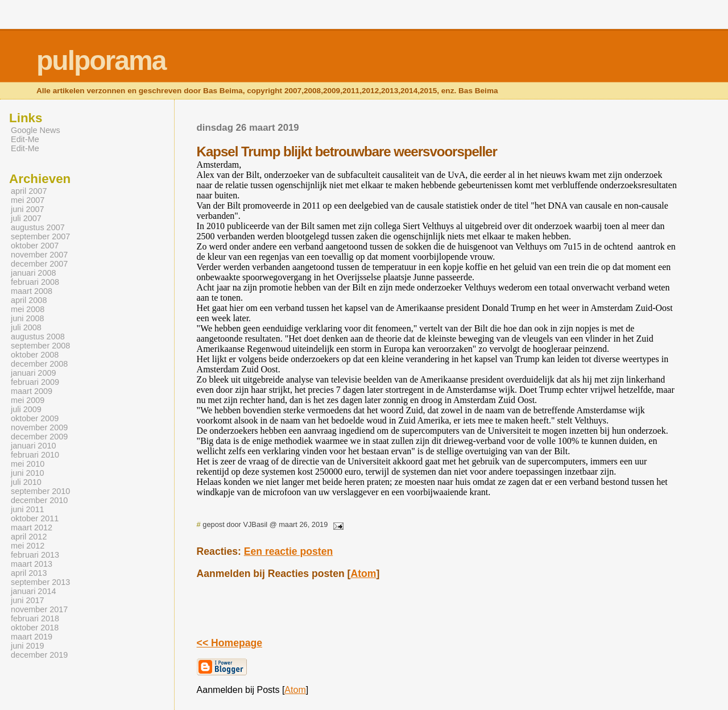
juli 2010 (26, 482)
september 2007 (40, 236)
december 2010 (39, 500)
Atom (363, 574)
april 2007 (29, 191)
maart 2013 (32, 564)
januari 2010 (33, 446)
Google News (36, 130)
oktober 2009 (35, 418)
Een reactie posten (288, 551)
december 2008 (39, 364)
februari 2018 (35, 618)
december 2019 (39, 655)
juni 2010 (28, 473)
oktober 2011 (35, 518)
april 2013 (29, 573)
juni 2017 (28, 600)
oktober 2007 (35, 246)
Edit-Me (25, 139)
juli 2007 (26, 218)
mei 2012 (28, 546)
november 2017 (39, 609)
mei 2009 (28, 400)
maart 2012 (32, 528)
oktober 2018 (35, 628)
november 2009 (39, 427)
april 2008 (29, 300)
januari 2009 (33, 373)
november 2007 (39, 255)
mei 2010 (28, 464)
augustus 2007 (38, 227)
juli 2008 (26, 327)
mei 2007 (28, 200)
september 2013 (40, 582)
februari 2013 (35, 555)
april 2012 (29, 537)
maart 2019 (32, 637)
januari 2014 (33, 591)
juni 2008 (28, 318)
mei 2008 (28, 309)
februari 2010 (35, 455)
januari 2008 (33, 273)
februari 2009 (35, 382)
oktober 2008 (35, 355)
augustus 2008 (38, 337)
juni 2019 (28, 646)
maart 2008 (32, 291)
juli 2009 (26, 409)
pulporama (101, 61)
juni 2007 (28, 209)
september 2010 (40, 491)
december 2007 (39, 264)
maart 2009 (32, 391)
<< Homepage (229, 643)
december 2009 (39, 437)
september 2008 (40, 346)
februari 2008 (35, 282)
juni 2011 (28, 509)
